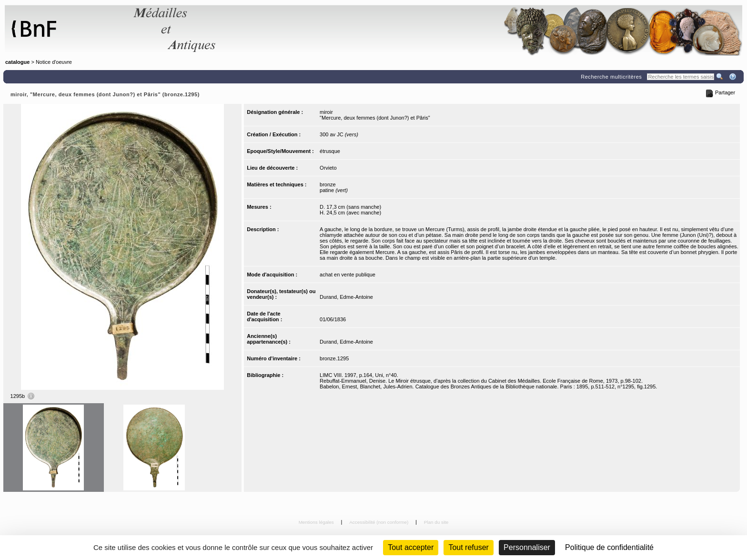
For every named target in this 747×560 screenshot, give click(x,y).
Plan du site (436, 522)
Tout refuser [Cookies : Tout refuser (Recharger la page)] (468, 547)
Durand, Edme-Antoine (346, 297)
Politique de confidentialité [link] (609, 547)
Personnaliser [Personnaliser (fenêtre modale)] (527, 547)
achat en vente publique (348, 275)
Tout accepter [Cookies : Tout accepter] (411, 547)
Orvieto (328, 168)
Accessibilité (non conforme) (379, 522)
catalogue (17, 62)
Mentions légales (317, 522)
